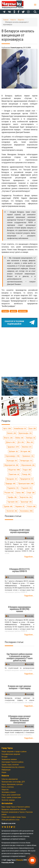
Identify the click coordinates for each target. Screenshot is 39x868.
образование (28, 465)
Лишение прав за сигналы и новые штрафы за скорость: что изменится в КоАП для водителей (21, 386)
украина (20, 506)
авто (7, 429)
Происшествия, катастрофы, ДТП (13, 782)
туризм (8, 506)
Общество (5, 790)
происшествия (26, 483)
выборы (31, 438)
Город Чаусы (7, 748)
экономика (26, 511)
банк (32, 429)
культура (12, 461)
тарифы (12, 497)
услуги (31, 506)
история (25, 451)
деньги (10, 442)
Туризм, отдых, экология (10, 765)
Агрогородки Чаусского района (12, 762)
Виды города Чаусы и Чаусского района (16, 807)
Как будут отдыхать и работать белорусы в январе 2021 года (21, 406)
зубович (13, 451)
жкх (30, 442)
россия (9, 493)
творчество (26, 497)
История (4, 757)
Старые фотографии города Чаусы (14, 817)
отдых (27, 470)
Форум (4, 772)
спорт (31, 493)
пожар (26, 474)
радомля (27, 488)
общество (14, 470)
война (19, 438)
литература (26, 461)
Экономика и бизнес (9, 792)
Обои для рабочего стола (10, 820)
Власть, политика (8, 787)
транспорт (26, 502)
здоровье (13, 447)
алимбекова (20, 429)
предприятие (26, 479)
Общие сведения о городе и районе (14, 752)
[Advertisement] (19, 350)
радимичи (13, 488)
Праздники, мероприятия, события (14, 809)
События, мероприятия (10, 779)
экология (12, 511)
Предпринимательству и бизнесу (13, 767)
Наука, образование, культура (12, 784)
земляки (27, 447)
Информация (6, 770)
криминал (28, 456)
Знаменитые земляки (9, 759)
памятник (14, 474)
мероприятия (11, 465)
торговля (13, 502)
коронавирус (13, 456)
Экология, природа (8, 800)
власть (8, 438)
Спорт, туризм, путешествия (11, 797)
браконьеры (25, 433)
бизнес (12, 433)
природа (10, 483)
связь (20, 493)
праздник (12, 479)
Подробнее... (29, 557)
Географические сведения (11, 754)
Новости (5, 776)
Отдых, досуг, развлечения (11, 795)
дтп (21, 442)
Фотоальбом (7, 803)
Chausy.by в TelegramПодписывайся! (20, 323)
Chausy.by (19, 860)
